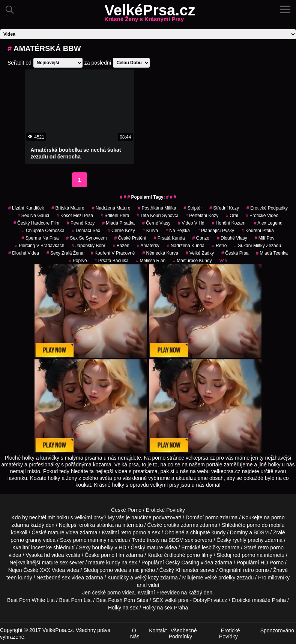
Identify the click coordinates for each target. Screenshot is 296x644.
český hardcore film (36, 223)
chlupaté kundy (208, 532)
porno (212, 517)
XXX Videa (52, 570)
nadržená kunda (186, 246)
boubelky (103, 547)
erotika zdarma (181, 525)
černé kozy (121, 231)
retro (219, 246)
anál (142, 585)
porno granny (26, 540)
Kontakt (158, 630)
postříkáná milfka (157, 208)
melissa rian (151, 261)
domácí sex (86, 231)
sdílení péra (115, 216)
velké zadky (200, 253)
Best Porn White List (31, 600)
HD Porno (272, 563)
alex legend (268, 223)
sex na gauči (33, 216)
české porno (106, 593)
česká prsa (235, 253)
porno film (112, 555)
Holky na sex (123, 608)
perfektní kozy (202, 216)
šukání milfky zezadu (258, 246)
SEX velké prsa (171, 600)
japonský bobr (88, 246)
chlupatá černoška (43, 231)
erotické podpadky (267, 208)
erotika (87, 525)
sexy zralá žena (65, 253)
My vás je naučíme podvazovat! (144, 517)
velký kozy (147, 578)
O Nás (135, 633)
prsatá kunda (169, 238)
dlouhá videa (24, 253)
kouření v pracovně (113, 253)
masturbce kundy (192, 261)
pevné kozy (81, 223)
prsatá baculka (112, 261)
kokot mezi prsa (75, 216)
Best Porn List (76, 600)
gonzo (201, 238)
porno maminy (90, 540)
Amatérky (148, 246)
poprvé (78, 261)
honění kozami (229, 223)
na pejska (178, 231)
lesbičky (211, 547)
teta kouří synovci (157, 216)
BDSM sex (181, 540)
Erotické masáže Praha (259, 600)
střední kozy (224, 208)
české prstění (130, 238)
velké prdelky (220, 578)
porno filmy (199, 555)
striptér (193, 208)
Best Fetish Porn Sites (122, 600)
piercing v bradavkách (40, 246)
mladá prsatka (118, 223)
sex (66, 578)
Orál (232, 216)
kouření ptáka (258, 231)
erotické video (262, 216)
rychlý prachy (248, 540)
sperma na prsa (40, 238)
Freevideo (168, 593)
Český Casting (182, 563)
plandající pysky (216, 231)
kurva (150, 231)
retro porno (133, 532)
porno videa (113, 570)
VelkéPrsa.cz (150, 15)
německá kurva (160, 253)
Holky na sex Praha (165, 608)
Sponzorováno (277, 630)
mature (56, 532)
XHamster (187, 570)
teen (11, 578)
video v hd (191, 223)
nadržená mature (111, 208)
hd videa (54, 555)
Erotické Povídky (165, 510)
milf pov (265, 238)
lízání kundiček (26, 208)
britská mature (68, 208)
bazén (121, 246)
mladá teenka (272, 253)
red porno (244, 555)
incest (38, 547)
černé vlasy (156, 223)
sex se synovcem (86, 238)
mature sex (55, 563)
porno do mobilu (266, 525)
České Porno (126, 510)
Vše (223, 261)
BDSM (261, 532)
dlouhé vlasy (232, 238)
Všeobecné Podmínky (183, 633)
